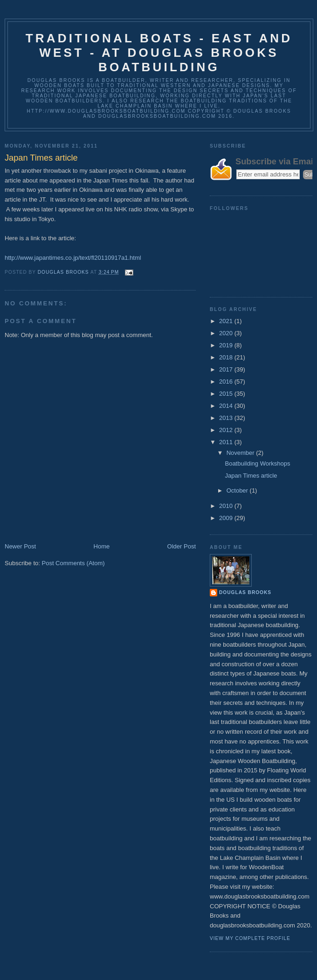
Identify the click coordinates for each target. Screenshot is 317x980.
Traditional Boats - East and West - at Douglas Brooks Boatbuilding (159, 53)
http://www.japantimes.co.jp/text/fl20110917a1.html (73, 258)
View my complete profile (250, 938)
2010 (227, 506)
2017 (227, 369)
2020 (227, 333)
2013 (227, 418)
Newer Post (20, 546)
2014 (227, 406)
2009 (227, 518)
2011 (227, 442)
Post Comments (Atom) (73, 563)
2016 (227, 382)
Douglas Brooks (245, 592)
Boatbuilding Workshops (257, 463)
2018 (227, 357)
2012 (227, 430)
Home (102, 546)
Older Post (182, 546)
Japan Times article (251, 476)
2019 (227, 345)
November (241, 453)
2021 (227, 321)
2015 (227, 394)
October (238, 490)
